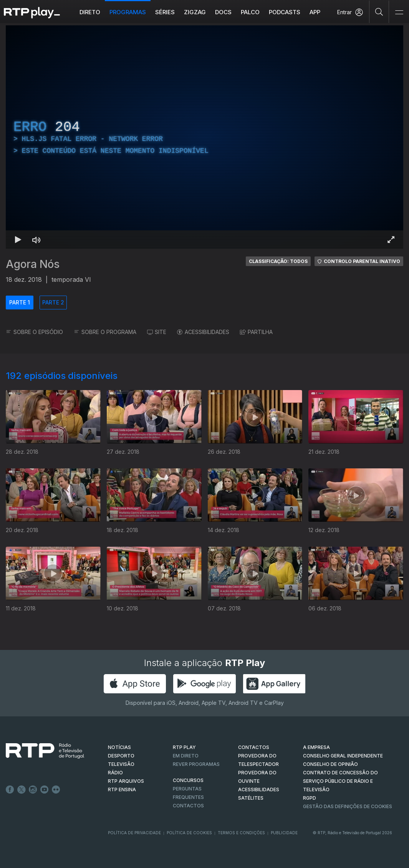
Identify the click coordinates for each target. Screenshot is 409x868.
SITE (157, 332)
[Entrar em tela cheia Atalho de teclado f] (391, 240)
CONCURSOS (188, 780)
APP (315, 12)
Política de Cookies (189, 833)
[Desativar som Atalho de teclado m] (36, 240)
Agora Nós (33, 264)
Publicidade (284, 833)
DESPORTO (121, 756)
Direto (90, 12)
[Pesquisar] (379, 12)
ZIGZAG (195, 12)
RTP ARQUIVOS (126, 781)
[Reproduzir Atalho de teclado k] (18, 240)
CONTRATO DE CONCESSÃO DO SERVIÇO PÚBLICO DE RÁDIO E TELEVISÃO (340, 781)
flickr (56, 790)
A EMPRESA (316, 747)
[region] (204, 137)
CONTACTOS (254, 747)
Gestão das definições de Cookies (348, 806)
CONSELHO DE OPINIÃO (330, 764)
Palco (250, 12)
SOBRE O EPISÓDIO (34, 332)
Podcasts (285, 12)
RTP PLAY (184, 747)
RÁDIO (115, 773)
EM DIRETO (186, 756)
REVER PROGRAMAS (196, 764)
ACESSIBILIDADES (203, 332)
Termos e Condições (241, 833)
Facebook (10, 790)
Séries (165, 12)
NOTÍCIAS (119, 747)
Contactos (188, 806)
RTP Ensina (122, 789)
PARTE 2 (53, 302)
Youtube (45, 790)
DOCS (223, 12)
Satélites (251, 798)
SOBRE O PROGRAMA (105, 332)
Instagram (33, 790)
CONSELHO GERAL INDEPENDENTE (343, 756)
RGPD (310, 798)
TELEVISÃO (121, 764)
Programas (128, 12)
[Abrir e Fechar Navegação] (399, 12)
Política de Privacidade (134, 833)
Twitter (22, 790)
